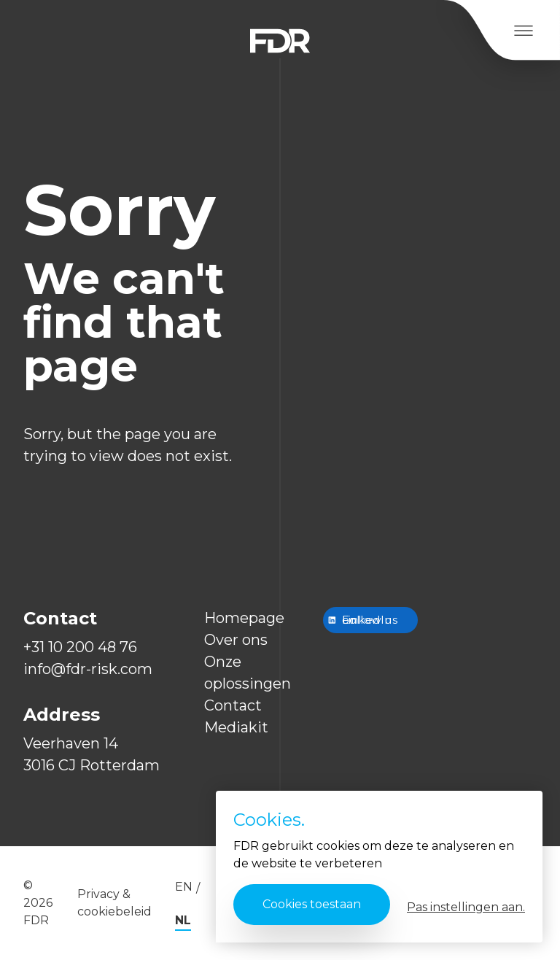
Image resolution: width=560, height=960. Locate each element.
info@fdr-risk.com (88, 669)
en (184, 887)
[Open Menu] (523, 31)
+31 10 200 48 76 (80, 647)
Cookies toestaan (312, 904)
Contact (233, 705)
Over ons (236, 640)
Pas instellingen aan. (466, 907)
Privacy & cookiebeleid (114, 903)
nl (183, 920)
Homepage (244, 618)
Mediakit (236, 727)
